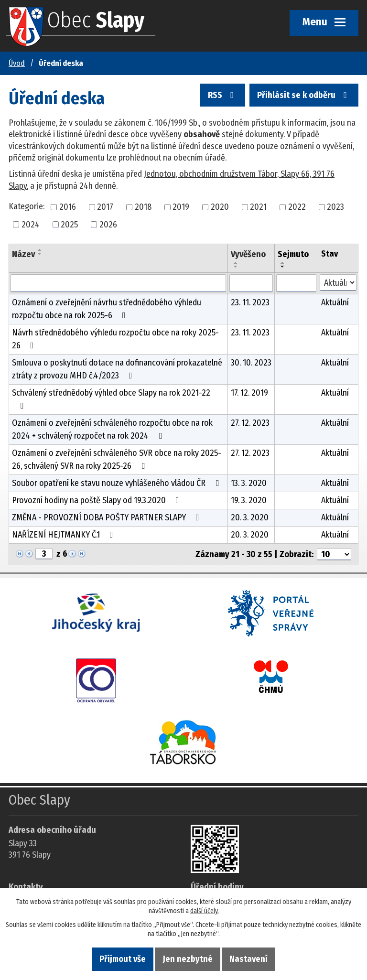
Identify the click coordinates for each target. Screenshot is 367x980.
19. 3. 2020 (249, 500)
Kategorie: (27, 206)
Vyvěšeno (248, 254)
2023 (335, 207)
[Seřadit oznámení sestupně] (40, 254)
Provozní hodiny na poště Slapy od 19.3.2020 (97, 500)
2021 (258, 207)
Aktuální (335, 302)
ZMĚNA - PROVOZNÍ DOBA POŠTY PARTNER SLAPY (108, 517)
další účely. (205, 911)
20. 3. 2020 (250, 517)
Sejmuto (293, 254)
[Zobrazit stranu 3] (44, 554)
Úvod (17, 63)
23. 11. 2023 (250, 302)
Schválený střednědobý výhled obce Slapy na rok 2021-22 (111, 399)
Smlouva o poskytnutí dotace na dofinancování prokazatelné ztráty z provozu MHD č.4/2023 (117, 369)
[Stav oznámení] (338, 283)
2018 (143, 207)
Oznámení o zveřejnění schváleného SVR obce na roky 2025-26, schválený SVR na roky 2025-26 (117, 459)
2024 (31, 224)
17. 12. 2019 (249, 393)
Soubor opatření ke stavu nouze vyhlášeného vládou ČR (117, 483)
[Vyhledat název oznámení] (118, 283)
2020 (220, 207)
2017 (105, 207)
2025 (69, 224)
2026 (108, 224)
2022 (297, 207)
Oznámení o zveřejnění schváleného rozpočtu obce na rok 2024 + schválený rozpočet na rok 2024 (112, 429)
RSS (223, 95)
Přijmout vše (123, 959)
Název (23, 254)
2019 (181, 207)
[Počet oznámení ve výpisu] (334, 554)
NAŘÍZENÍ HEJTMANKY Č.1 (65, 535)
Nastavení (248, 959)
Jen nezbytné (188, 959)
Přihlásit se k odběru (304, 95)
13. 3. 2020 (249, 483)
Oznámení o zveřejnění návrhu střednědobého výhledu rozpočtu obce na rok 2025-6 (107, 309)
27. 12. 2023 (250, 423)
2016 (68, 207)
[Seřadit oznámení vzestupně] (40, 250)
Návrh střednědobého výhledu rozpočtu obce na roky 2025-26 (115, 339)
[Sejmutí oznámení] (296, 283)
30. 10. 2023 (251, 363)
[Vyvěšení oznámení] (251, 283)
